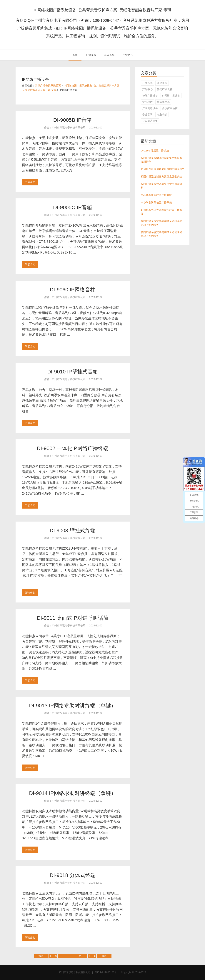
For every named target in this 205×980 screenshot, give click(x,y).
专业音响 (147, 115)
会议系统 (109, 55)
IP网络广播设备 (171, 96)
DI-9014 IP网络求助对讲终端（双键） (73, 793)
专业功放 (162, 115)
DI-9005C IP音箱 (73, 207)
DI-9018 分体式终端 (72, 875)
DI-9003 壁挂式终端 (72, 531)
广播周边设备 (150, 108)
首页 (75, 55)
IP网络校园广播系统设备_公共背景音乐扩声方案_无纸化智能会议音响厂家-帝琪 (102, 10)
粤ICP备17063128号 (106, 972)
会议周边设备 (150, 121)
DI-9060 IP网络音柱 (73, 290)
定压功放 (147, 102)
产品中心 (127, 55)
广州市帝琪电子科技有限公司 (75, 972)
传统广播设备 (165, 89)
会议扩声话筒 (170, 108)
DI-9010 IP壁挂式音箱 (73, 372)
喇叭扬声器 (163, 102)
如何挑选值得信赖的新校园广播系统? (162, 169)
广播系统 (91, 55)
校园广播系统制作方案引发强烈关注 (161, 177)
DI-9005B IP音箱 (73, 120)
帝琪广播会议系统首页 (48, 86)
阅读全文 (30, 182)
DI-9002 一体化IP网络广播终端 (73, 448)
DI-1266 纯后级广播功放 (155, 151)
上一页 (53, 956)
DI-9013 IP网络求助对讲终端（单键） (73, 706)
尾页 (104, 956)
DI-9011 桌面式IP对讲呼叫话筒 (73, 618)
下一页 (92, 956)
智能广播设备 (150, 96)
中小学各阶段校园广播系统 (156, 195)
